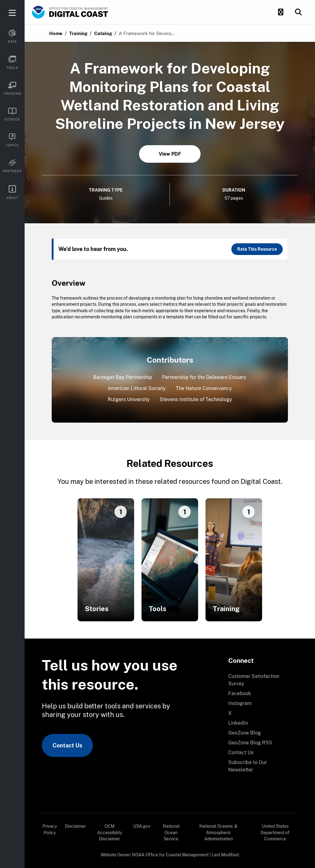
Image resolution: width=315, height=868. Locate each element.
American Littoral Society (137, 388)
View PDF (170, 154)
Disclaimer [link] (75, 826)
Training (78, 33)
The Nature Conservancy (204, 388)
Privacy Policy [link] (50, 829)
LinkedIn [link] (238, 723)
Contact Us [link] (67, 745)
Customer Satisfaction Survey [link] (254, 680)
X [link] (230, 713)
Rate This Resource (257, 249)
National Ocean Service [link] (171, 832)
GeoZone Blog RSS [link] (250, 743)
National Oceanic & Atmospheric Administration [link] (218, 832)
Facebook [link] (240, 693)
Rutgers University (129, 399)
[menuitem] (259, 680)
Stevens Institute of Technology (196, 399)
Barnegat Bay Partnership (123, 377)
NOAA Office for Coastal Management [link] (170, 855)
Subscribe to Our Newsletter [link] (248, 766)
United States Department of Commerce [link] (275, 832)
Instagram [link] (240, 703)
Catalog (103, 33)
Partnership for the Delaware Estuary (204, 377)
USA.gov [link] (142, 826)
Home (56, 33)
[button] (281, 12)
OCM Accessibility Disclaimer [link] (110, 832)
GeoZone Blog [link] (245, 733)
